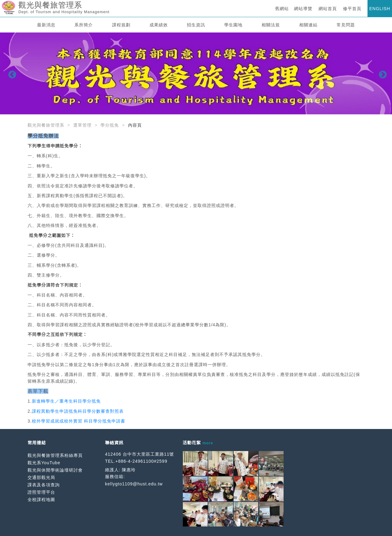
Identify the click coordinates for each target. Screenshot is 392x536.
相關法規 (271, 25)
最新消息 (46, 25)
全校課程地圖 (41, 500)
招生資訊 (196, 25)
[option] (196, 73)
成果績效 (159, 25)
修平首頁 (352, 9)
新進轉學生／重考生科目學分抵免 (66, 401)
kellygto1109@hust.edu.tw (134, 484)
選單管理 (82, 125)
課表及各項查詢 (44, 485)
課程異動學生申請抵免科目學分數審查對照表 (78, 411)
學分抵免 (110, 125)
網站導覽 (303, 9)
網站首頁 (328, 9)
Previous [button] (11, 73)
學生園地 (233, 25)
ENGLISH (380, 9)
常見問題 (346, 25)
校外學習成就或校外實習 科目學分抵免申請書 (79, 421)
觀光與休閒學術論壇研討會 (55, 470)
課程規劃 (121, 25)
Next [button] (381, 73)
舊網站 (282, 9)
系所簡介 (84, 25)
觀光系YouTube (44, 463)
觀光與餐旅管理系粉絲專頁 (55, 455)
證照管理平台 (41, 492)
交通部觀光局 (41, 477)
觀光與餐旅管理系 (46, 125)
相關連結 (308, 25)
